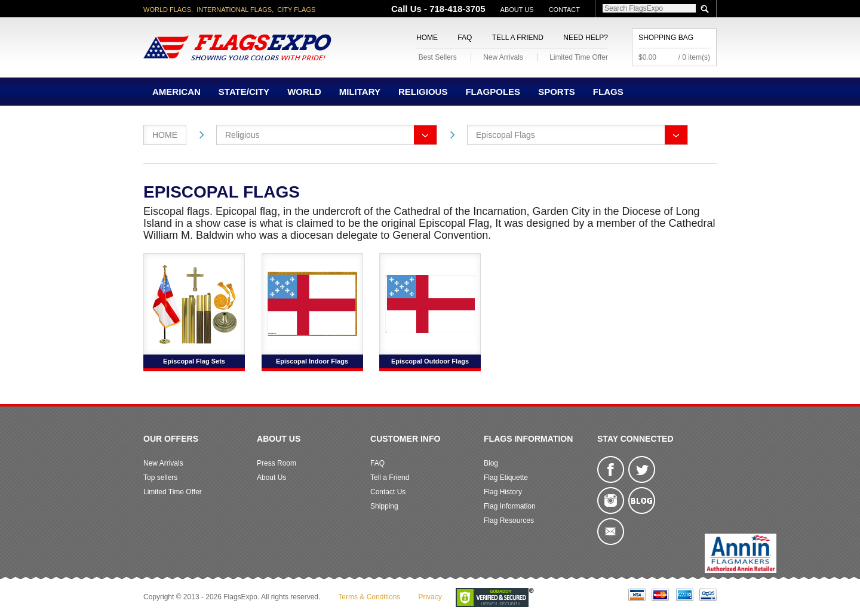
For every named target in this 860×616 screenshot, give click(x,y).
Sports (557, 92)
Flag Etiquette (506, 478)
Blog (491, 463)
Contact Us (388, 492)
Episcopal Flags (506, 135)
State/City (244, 92)
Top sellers (160, 478)
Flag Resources (509, 520)
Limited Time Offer (579, 57)
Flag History (503, 492)
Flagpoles (493, 92)
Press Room (277, 463)
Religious (423, 92)
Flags (608, 92)
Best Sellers (438, 57)
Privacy (430, 597)
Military (360, 92)
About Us (517, 10)
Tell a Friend (518, 38)
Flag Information (510, 506)
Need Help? (586, 38)
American (176, 92)
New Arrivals (503, 57)
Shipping (384, 506)
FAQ (465, 38)
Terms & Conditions (369, 597)
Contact (564, 10)
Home (427, 38)
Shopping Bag (666, 38)
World (304, 92)
